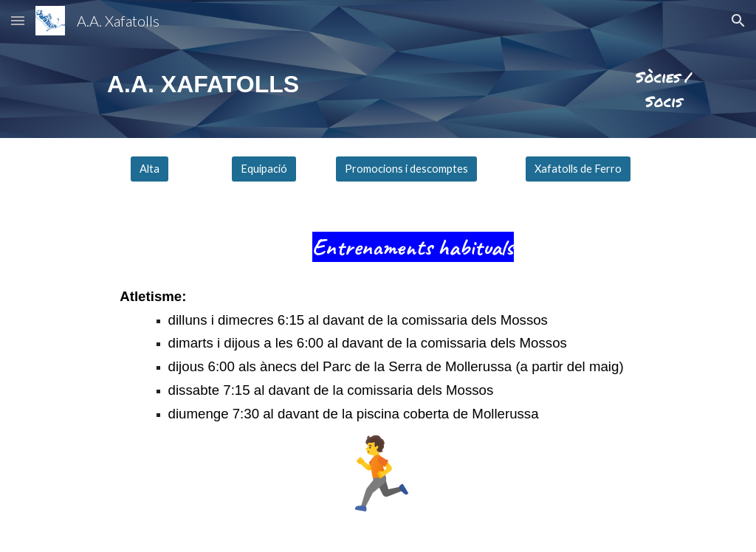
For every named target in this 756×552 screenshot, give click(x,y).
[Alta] (150, 169)
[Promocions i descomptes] (406, 169)
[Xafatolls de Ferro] (578, 169)
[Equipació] (264, 169)
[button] (18, 20)
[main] (207, 84)
